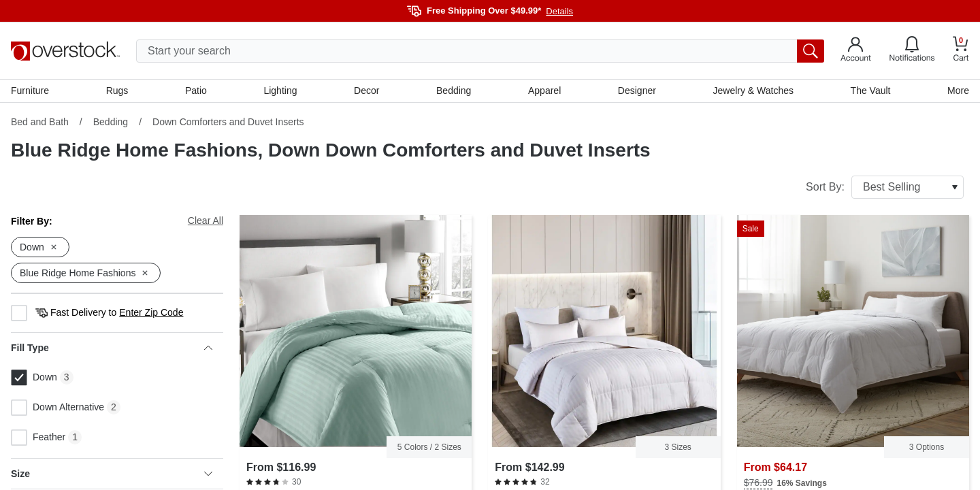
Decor (366, 91)
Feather (38, 438)
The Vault (871, 91)
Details (559, 11)
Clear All (206, 220)
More (958, 91)
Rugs (117, 91)
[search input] (480, 51)
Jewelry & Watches (753, 91)
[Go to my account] (856, 51)
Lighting (280, 91)
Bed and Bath (40, 122)
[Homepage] (65, 51)
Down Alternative (58, 408)
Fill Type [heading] (112, 348)
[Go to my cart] (961, 51)
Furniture (30, 91)
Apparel (544, 91)
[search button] (811, 51)
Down (34, 378)
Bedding (454, 91)
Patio (196, 91)
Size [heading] (112, 474)
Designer (637, 91)
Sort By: (885, 187)
